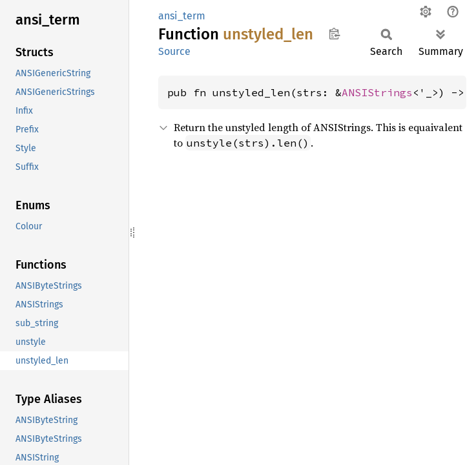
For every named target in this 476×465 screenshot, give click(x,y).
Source (174, 51)
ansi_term (182, 16)
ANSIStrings (377, 92)
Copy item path (334, 34)
